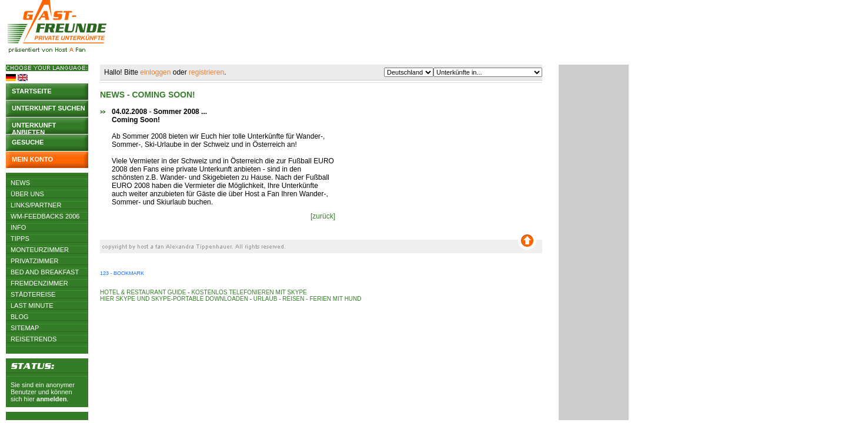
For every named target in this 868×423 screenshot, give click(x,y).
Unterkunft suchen (49, 108)
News (20, 183)
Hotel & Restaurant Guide (143, 292)
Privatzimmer (34, 261)
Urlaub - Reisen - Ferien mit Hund (308, 299)
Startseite (32, 91)
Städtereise (33, 294)
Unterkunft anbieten (34, 128)
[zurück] (323, 216)
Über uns (27, 194)
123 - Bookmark (122, 273)
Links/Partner (36, 205)
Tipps (20, 239)
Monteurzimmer (40, 250)
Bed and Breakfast (45, 272)
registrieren (206, 72)
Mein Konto (32, 159)
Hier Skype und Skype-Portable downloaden (174, 299)
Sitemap (25, 328)
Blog (20, 317)
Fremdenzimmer (39, 283)
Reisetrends (34, 339)
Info (18, 227)
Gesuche (28, 142)
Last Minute (32, 305)
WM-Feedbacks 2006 (45, 216)
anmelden (51, 399)
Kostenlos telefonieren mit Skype (249, 292)
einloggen (155, 72)
